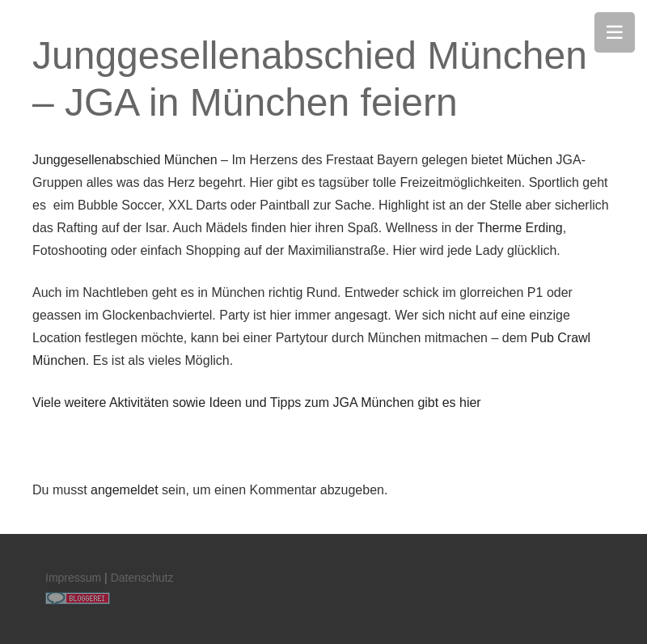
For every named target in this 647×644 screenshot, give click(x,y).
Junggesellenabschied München (125, 160)
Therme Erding (520, 228)
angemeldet (125, 490)
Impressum (73, 578)
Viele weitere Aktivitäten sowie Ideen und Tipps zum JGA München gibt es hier (257, 402)
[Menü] (615, 32)
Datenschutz (142, 578)
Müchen (529, 160)
